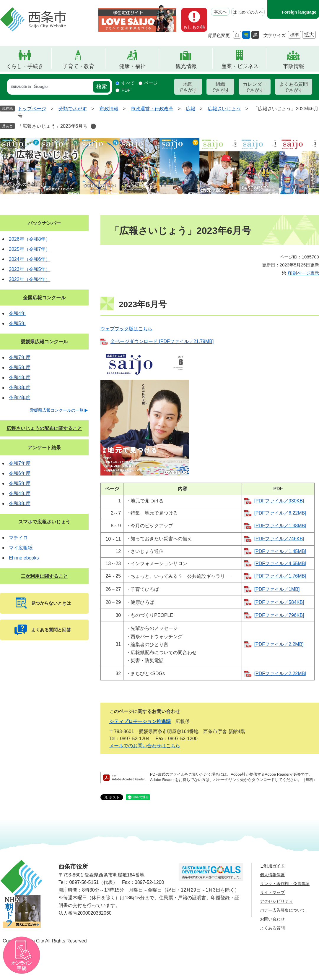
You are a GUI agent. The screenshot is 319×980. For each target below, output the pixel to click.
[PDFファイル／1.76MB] (280, 576)
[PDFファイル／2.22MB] (280, 673)
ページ (151, 83)
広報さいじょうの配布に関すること (44, 428)
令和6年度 (20, 473)
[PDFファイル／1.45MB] (280, 551)
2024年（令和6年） (30, 259)
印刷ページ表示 (303, 273)
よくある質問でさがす (294, 87)
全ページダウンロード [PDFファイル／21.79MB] (162, 341)
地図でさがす (188, 87)
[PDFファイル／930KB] (279, 501)
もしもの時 (194, 27)
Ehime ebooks (24, 558)
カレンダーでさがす (255, 87)
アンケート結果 (44, 448)
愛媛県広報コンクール (44, 342)
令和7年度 (20, 357)
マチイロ (18, 538)
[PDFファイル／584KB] (279, 602)
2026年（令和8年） (30, 239)
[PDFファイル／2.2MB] (279, 644)
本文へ (220, 12)
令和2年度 (20, 398)
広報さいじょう (224, 109)
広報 (191, 109)
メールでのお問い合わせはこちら (145, 746)
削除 (93, 126)
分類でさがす (73, 109)
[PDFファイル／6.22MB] (280, 513)
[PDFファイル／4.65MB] (280, 563)
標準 (294, 35)
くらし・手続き (25, 66)
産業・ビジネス (240, 66)
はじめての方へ (248, 12)
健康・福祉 (132, 66)
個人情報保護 (272, 875)
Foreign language (299, 12)
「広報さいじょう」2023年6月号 (53, 126)
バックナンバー (44, 223)
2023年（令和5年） (30, 269)
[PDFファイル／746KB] (279, 539)
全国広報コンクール (44, 298)
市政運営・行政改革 (152, 109)
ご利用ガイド (272, 866)
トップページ (32, 109)
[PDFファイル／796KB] (279, 615)
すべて (128, 83)
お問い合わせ (272, 919)
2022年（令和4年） (30, 279)
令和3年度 (20, 388)
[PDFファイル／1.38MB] (280, 526)
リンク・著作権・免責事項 (285, 884)
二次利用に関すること (44, 576)
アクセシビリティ (276, 901)
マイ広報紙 (21, 548)
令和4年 (17, 313)
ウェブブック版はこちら (126, 329)
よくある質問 (272, 928)
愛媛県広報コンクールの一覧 (57, 410)
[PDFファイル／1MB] (277, 589)
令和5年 (17, 323)
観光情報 (186, 66)
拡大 (309, 35)
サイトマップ (272, 892)
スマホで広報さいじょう (44, 522)
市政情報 (294, 66)
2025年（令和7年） (30, 249)
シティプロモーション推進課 (140, 721)
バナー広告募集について (283, 910)
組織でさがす (220, 87)
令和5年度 (20, 367)
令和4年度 (20, 377)
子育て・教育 (79, 66)
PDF (126, 90)
